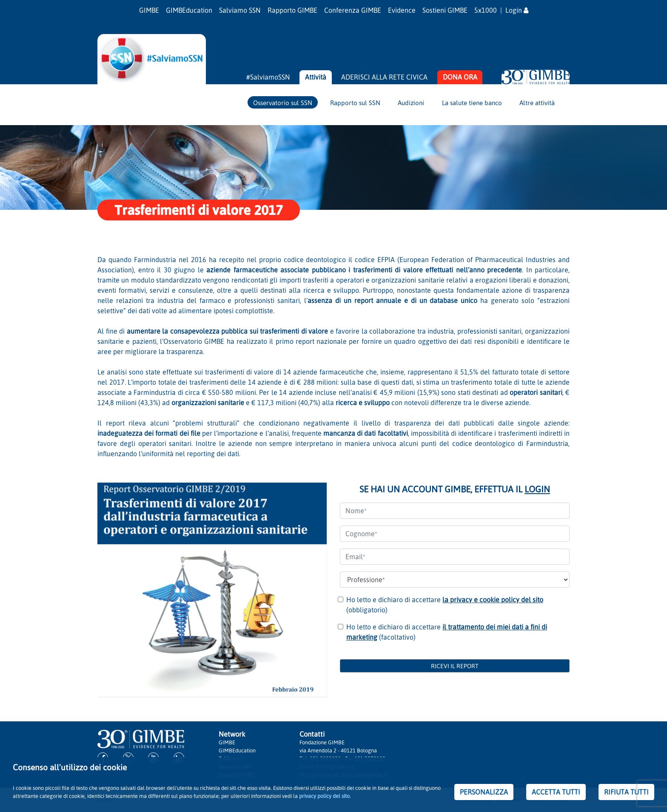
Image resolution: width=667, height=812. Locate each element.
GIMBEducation (189, 10)
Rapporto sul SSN (355, 103)
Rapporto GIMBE (292, 10)
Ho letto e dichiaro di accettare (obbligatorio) (445, 605)
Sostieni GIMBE (445, 10)
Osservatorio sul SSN (283, 103)
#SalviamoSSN (268, 77)
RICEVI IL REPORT (455, 666)
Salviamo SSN (240, 10)
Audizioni (411, 103)
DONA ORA (460, 77)
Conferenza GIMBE (353, 10)
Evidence (402, 10)
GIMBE (149, 10)
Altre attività (537, 103)
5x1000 (486, 10)
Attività (316, 77)
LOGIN (537, 489)
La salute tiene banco (472, 103)
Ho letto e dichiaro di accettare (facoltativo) (447, 632)
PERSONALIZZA (484, 792)
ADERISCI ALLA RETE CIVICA (384, 77)
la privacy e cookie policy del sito (493, 600)
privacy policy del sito (324, 796)
